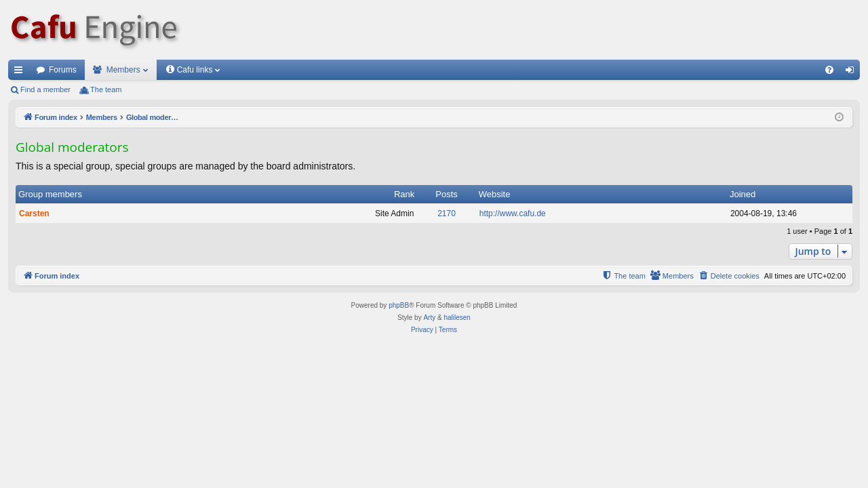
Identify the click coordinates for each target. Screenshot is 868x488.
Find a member (45, 89)
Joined (743, 194)
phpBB (399, 305)
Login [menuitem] (853, 73)
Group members (50, 194)
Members (123, 70)
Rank (404, 194)
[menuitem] (829, 70)
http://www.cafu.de (513, 213)
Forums (63, 70)
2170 (447, 213)
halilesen (457, 318)
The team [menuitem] (106, 89)
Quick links (21, 73)
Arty (429, 318)
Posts (447, 194)
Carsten (34, 213)
